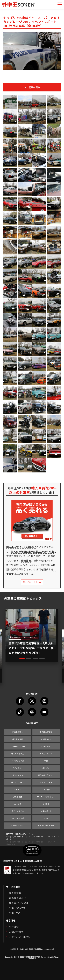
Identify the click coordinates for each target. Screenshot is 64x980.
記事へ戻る (32, 87)
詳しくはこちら (32, 582)
